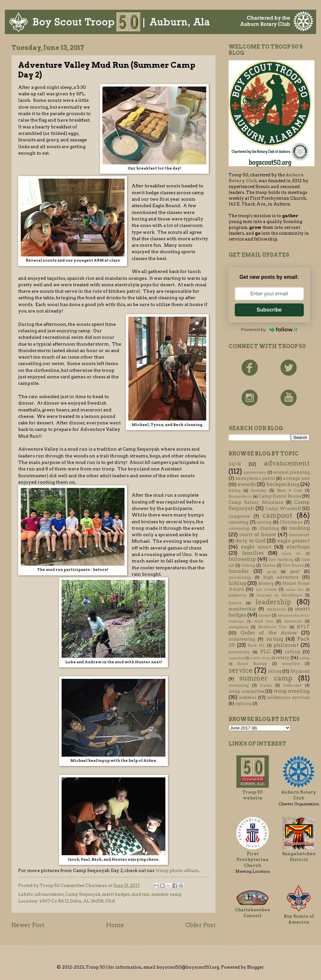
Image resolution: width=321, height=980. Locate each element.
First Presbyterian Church (252, 860)
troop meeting (292, 691)
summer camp (166, 894)
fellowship (242, 559)
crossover (299, 535)
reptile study (260, 658)
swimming (239, 685)
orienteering (242, 639)
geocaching (240, 577)
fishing (248, 565)
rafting (292, 652)
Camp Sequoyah (83, 894)
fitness (269, 565)
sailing (304, 658)
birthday (259, 490)
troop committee (246, 691)
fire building (281, 560)
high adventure (281, 577)
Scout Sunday (252, 664)
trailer (266, 685)
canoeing (238, 522)
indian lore (295, 590)
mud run (141, 894)
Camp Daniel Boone (280, 496)
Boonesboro (240, 496)
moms (264, 615)
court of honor (258, 534)
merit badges (116, 894)
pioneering (239, 652)
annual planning (291, 472)
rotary (283, 658)
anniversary (255, 472)
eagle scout (256, 547)
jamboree (238, 595)
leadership (273, 602)
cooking (299, 528)
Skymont (300, 671)
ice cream (266, 589)
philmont (286, 645)
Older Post (201, 925)
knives (235, 603)
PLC (266, 651)
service (241, 670)
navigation (238, 627)
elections (298, 547)
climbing (269, 528)
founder (239, 571)
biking (235, 490)
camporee (239, 516)
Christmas (291, 522)
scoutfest (291, 664)
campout (277, 515)
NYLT (303, 627)
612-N (235, 464)
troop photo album (177, 870)
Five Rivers (293, 565)
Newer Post (28, 925)
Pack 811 (256, 645)
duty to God (250, 541)
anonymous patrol (255, 478)
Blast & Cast (289, 490)
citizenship (239, 528)
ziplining (243, 703)
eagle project (293, 541)
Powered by (269, 329)
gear (295, 571)
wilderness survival (288, 697)
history (266, 583)
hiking (237, 583)
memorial (276, 609)
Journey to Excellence (279, 595)
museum (293, 621)
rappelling (237, 658)
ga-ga (272, 572)
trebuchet (292, 685)
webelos (248, 697)
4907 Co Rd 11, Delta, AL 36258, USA (77, 901)
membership (242, 609)
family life (292, 554)
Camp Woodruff (283, 508)
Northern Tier (273, 627)
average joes (296, 478)
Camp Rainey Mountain (256, 502)
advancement (49, 894)
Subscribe (269, 310)
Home (115, 925)
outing (275, 639)
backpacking (283, 484)
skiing (275, 671)
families (253, 553)
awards (247, 484)
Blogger (255, 967)
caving (264, 522)
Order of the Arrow (269, 633)
